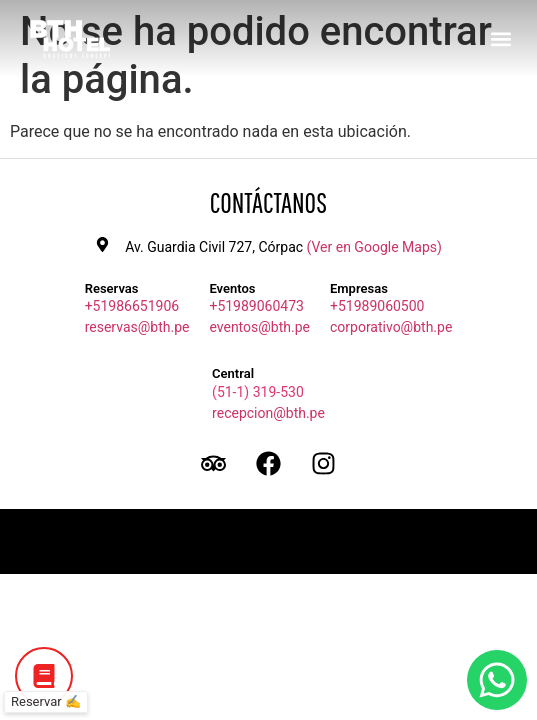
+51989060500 (377, 306)
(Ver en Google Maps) (374, 247)
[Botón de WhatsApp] (497, 680)
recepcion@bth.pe (268, 413)
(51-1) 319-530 (258, 392)
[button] (500, 39)
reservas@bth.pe (137, 327)
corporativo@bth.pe (391, 327)
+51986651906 (132, 306)
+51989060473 (256, 306)
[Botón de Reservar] (44, 676)
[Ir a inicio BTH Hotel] (70, 39)
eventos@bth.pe (259, 327)
